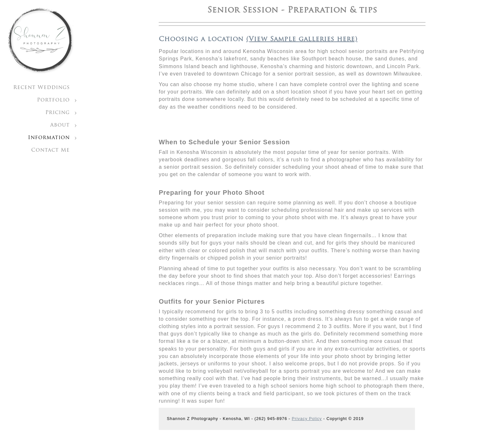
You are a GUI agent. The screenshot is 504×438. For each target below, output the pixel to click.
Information (49, 138)
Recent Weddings (41, 88)
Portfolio (53, 100)
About (60, 125)
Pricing (58, 113)
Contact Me (50, 150)
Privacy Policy (307, 419)
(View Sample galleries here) (302, 40)
